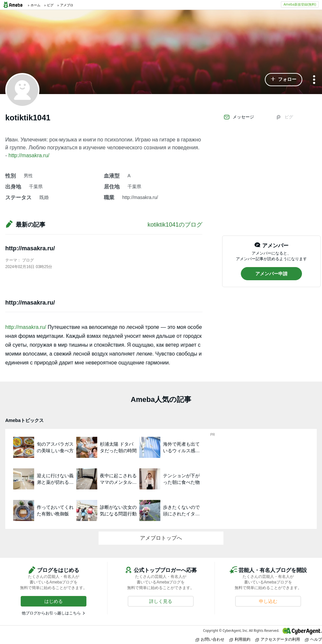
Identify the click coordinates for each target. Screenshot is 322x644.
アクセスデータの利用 (278, 639)
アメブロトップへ (161, 538)
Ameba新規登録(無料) (300, 4)
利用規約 (240, 639)
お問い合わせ (210, 639)
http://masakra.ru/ (29, 155)
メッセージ (239, 117)
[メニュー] (314, 80)
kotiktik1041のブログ (175, 225)
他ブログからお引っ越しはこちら (51, 613)
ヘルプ (313, 639)
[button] (284, 80)
